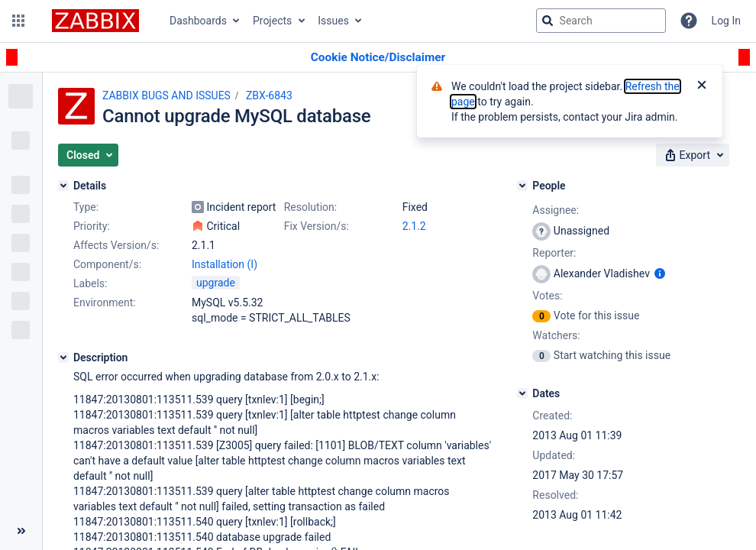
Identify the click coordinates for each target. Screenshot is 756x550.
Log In (726, 21)
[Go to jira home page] (95, 21)
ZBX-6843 (269, 95)
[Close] (702, 86)
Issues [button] (333, 21)
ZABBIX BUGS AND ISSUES (166, 95)
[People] (522, 186)
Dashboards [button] (198, 21)
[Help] (689, 21)
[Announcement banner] (378, 58)
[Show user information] (660, 273)
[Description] (63, 357)
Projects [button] (272, 21)
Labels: (90, 283)
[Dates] (522, 393)
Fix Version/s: (317, 226)
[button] (18, 21)
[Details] (63, 186)
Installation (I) (225, 264)
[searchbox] (601, 21)
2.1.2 (414, 226)
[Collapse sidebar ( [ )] (21, 531)
